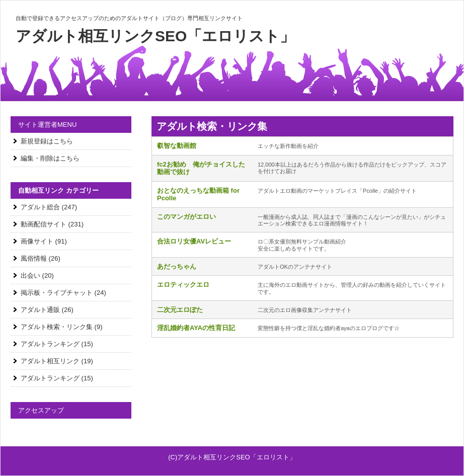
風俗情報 (34, 258)
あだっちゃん (177, 266)
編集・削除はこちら (50, 158)
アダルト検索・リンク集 (57, 327)
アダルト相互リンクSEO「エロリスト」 (155, 36)
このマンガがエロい (186, 217)
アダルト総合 (40, 207)
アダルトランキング (50, 344)
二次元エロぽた (180, 310)
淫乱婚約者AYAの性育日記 (196, 328)
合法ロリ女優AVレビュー (194, 241)
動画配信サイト (44, 224)
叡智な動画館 (177, 146)
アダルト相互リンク (50, 361)
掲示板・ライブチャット (57, 293)
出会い (30, 275)
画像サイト (37, 241)
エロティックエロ (183, 285)
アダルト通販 (40, 310)
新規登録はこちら (47, 141)
